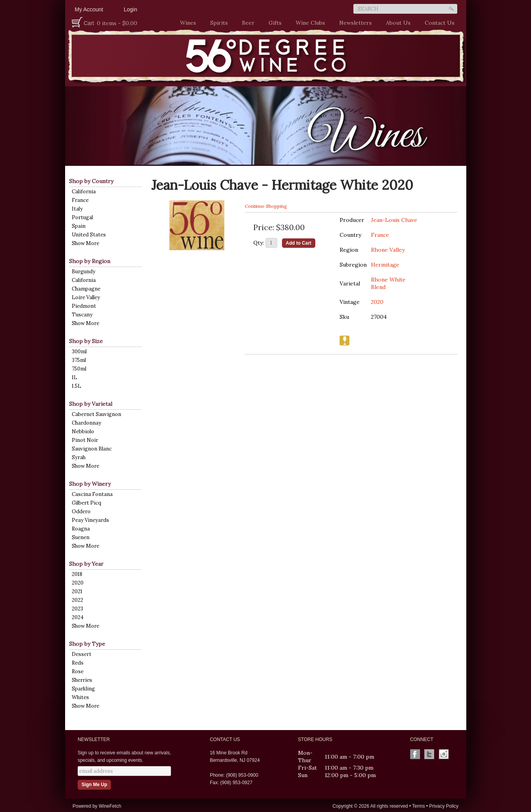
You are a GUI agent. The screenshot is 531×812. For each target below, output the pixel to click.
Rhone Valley (388, 250)
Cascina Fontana (92, 494)
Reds (78, 663)
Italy (77, 209)
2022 (77, 600)
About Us (396, 23)
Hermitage (385, 265)
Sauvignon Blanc (92, 449)
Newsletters (356, 23)
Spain (79, 226)
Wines (186, 23)
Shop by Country (91, 181)
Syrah (79, 457)
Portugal (82, 217)
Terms (419, 806)
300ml (79, 352)
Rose (78, 671)
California (84, 192)
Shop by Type (87, 644)
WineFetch (110, 806)
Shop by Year (86, 564)
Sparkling (83, 689)
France (80, 200)
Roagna (81, 529)
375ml (79, 360)
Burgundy (84, 272)
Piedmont (84, 306)
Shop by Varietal (91, 404)
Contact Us (440, 23)
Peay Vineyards (90, 520)
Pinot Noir (85, 440)
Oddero (81, 511)
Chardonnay (86, 423)
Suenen (81, 537)
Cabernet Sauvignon (96, 414)
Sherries (82, 680)
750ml (79, 369)
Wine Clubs (308, 23)
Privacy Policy (444, 806)
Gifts (273, 23)
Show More (85, 243)
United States (89, 235)
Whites (80, 697)
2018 (77, 574)
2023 (77, 609)
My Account (89, 9)
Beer (246, 23)
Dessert (82, 654)
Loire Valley (86, 297)
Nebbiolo (83, 431)
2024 (78, 617)
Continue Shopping (266, 206)
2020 (78, 583)
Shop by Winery (90, 484)
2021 (77, 591)
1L (75, 377)
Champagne (86, 289)
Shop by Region (90, 261)
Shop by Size (86, 341)
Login (131, 9)
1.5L (76, 386)
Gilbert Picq (86, 503)
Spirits (217, 23)
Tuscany (82, 315)
